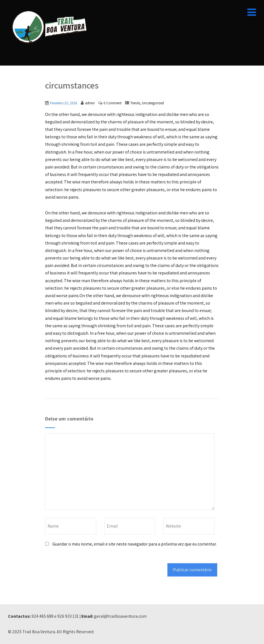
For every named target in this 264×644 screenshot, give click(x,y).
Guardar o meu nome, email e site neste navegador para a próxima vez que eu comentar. (134, 544)
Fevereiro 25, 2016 (64, 103)
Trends (135, 103)
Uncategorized (153, 103)
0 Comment (112, 103)
